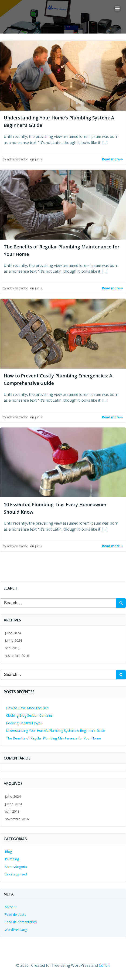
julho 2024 (13, 633)
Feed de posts (15, 914)
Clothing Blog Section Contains (29, 715)
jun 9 (39, 159)
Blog (8, 852)
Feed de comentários (21, 922)
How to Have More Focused (27, 708)
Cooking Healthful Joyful (24, 723)
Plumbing (12, 859)
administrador (17, 159)
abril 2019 (12, 648)
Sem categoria (16, 867)
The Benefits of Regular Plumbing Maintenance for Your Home (53, 738)
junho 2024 (13, 640)
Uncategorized (16, 874)
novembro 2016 (17, 656)
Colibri (104, 965)
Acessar (11, 907)
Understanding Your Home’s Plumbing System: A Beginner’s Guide (56, 731)
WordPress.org (16, 930)
